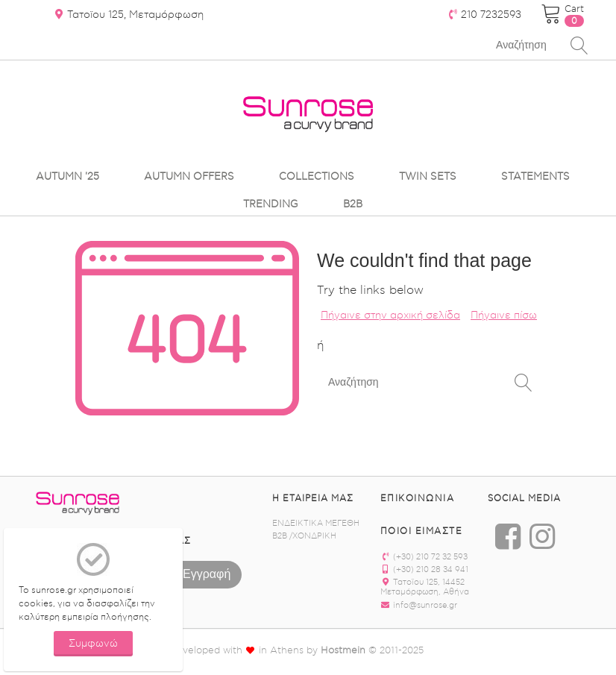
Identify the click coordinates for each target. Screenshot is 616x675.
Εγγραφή (207, 573)
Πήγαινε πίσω (504, 315)
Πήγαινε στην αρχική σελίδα (390, 315)
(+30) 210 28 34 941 (424, 569)
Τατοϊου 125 (129, 15)
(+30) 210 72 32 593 (424, 557)
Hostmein (343, 650)
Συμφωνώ (93, 644)
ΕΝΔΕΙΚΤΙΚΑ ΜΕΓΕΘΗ (316, 523)
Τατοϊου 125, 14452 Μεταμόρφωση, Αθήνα (425, 587)
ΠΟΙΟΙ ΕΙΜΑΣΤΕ (422, 531)
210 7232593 (484, 15)
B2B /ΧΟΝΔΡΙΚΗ (304, 536)
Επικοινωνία (418, 498)
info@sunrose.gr (419, 605)
